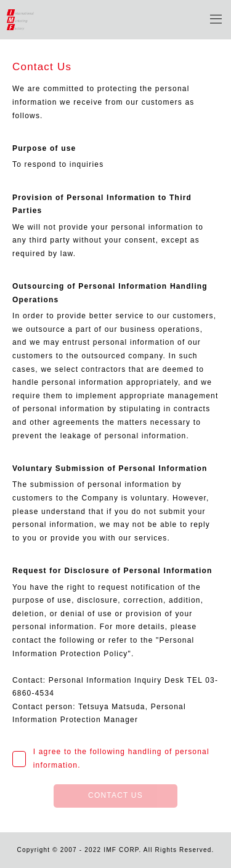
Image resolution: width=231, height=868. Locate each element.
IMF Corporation (20, 20)
